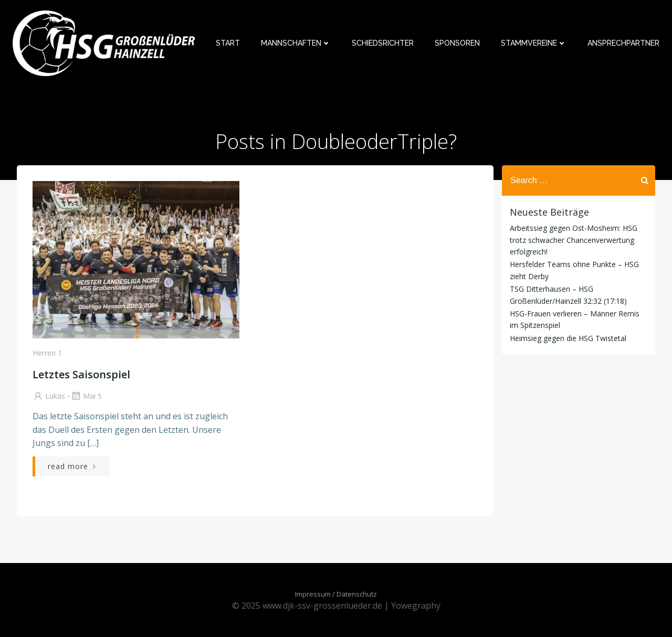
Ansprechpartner (623, 43)
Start (228, 43)
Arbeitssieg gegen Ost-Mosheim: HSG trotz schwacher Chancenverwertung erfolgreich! (574, 240)
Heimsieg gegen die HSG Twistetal (568, 338)
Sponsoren (457, 43)
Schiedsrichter (383, 43)
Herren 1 (47, 353)
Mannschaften (296, 43)
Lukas (49, 396)
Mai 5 (86, 396)
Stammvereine (534, 43)
